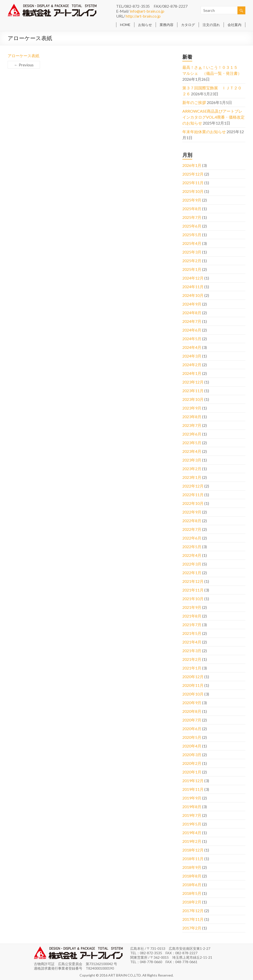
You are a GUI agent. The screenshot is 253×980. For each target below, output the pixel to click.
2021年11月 (193, 590)
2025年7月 (192, 217)
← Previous (24, 65)
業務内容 (167, 25)
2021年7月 (192, 625)
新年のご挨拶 (194, 102)
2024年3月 (192, 356)
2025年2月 (192, 261)
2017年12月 (193, 911)
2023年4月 (192, 451)
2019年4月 (192, 833)
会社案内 (234, 25)
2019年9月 (192, 798)
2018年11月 (193, 859)
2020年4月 (192, 746)
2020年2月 (192, 763)
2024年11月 (193, 287)
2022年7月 (192, 529)
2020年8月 (192, 711)
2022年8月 (192, 521)
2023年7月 (192, 425)
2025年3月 (192, 252)
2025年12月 (193, 174)
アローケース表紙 (23, 56)
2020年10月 (193, 694)
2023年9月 (192, 408)
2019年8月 (192, 807)
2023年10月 (193, 399)
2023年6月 (192, 434)
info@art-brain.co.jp (147, 11)
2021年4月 (192, 642)
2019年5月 (192, 824)
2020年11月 (193, 685)
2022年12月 (193, 486)
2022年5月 (192, 547)
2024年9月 (192, 304)
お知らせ (145, 25)
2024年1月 (192, 373)
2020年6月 (192, 729)
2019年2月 (192, 841)
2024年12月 (193, 278)
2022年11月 (193, 495)
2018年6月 (192, 885)
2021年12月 (193, 581)
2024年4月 (192, 347)
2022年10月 (193, 503)
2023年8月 (192, 417)
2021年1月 (192, 668)
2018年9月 (192, 867)
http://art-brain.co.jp (143, 16)
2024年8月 (192, 313)
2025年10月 (193, 191)
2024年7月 (192, 321)
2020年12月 (193, 677)
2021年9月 (192, 607)
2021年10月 (193, 599)
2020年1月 (192, 772)
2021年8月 (192, 616)
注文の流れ (211, 25)
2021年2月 (192, 659)
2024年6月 (192, 330)
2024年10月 (193, 295)
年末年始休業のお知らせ (204, 132)
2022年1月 (192, 573)
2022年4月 (192, 555)
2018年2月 (192, 902)
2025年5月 (192, 235)
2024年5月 (192, 339)
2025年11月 (193, 183)
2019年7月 (192, 815)
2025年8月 (192, 209)
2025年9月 (192, 200)
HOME (125, 25)
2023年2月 (192, 469)
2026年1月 (192, 165)
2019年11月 (193, 789)
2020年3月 (192, 755)
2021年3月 (192, 651)
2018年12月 (193, 850)
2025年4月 (192, 243)
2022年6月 (192, 538)
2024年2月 (192, 365)
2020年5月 (192, 737)
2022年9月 (192, 512)
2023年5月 (192, 443)
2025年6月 (192, 226)
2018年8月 (192, 876)
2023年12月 (193, 382)
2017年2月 (192, 928)
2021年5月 (192, 633)
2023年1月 (192, 477)
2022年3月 (192, 564)
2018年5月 (192, 893)
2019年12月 (193, 781)
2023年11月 (193, 391)
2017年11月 (193, 919)
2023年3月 (192, 460)
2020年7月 (192, 720)
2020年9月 (192, 703)
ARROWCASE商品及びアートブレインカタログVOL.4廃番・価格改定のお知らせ (213, 117)
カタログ (188, 25)
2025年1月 (192, 269)
